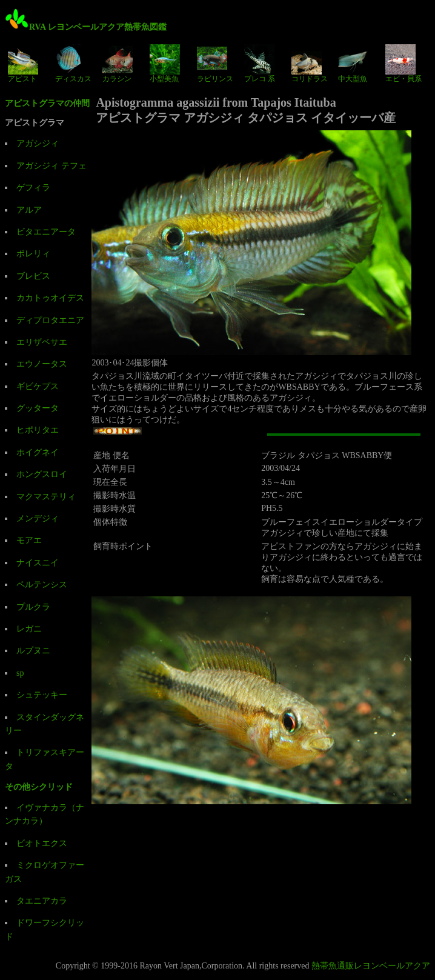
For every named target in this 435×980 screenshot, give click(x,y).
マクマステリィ (46, 497)
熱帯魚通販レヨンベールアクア (371, 966)
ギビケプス (38, 386)
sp (20, 673)
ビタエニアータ (46, 232)
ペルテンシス (42, 585)
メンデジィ (38, 518)
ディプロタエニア (50, 320)
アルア (29, 210)
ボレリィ (33, 254)
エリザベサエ (42, 342)
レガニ (29, 629)
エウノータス (42, 364)
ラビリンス (215, 64)
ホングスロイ (42, 474)
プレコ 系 (260, 64)
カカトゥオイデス (50, 298)
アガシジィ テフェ (51, 166)
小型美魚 (165, 64)
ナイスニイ (38, 563)
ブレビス (33, 276)
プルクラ (33, 607)
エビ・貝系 (403, 64)
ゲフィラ (33, 188)
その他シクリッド (39, 787)
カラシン (118, 64)
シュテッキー (42, 695)
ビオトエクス (42, 843)
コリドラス (310, 64)
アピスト (23, 64)
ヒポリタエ (38, 430)
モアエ (29, 540)
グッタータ (38, 408)
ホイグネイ (38, 452)
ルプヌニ (33, 651)
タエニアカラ (42, 901)
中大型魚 (353, 64)
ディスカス (73, 64)
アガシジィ (38, 143)
